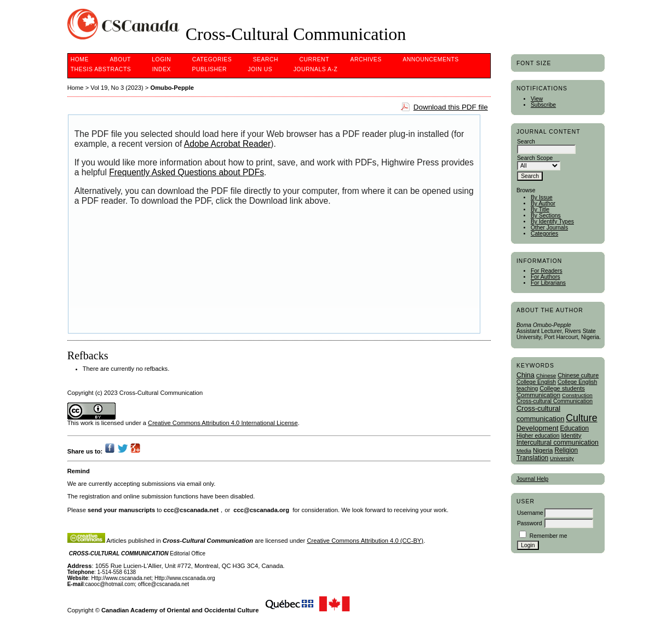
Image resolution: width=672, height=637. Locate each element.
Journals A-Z (316, 69)
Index (162, 69)
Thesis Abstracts (101, 69)
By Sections (546, 216)
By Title (540, 210)
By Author (543, 203)
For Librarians (548, 283)
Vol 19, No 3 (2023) (117, 88)
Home (80, 59)
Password (530, 523)
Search (266, 59)
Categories (544, 234)
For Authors (545, 277)
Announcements (431, 59)
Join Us (260, 69)
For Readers (547, 271)
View (537, 99)
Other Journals (549, 228)
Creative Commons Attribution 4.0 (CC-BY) (365, 541)
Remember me (548, 536)
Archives (366, 59)
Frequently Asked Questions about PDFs (186, 172)
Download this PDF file (451, 107)
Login (161, 59)
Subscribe (543, 105)
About (120, 59)
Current (314, 59)
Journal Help (532, 479)
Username (530, 513)
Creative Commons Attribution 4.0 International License (223, 423)
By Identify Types (552, 222)
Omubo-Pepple (172, 88)
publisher (209, 69)
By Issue (542, 197)
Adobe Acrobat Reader (227, 144)
